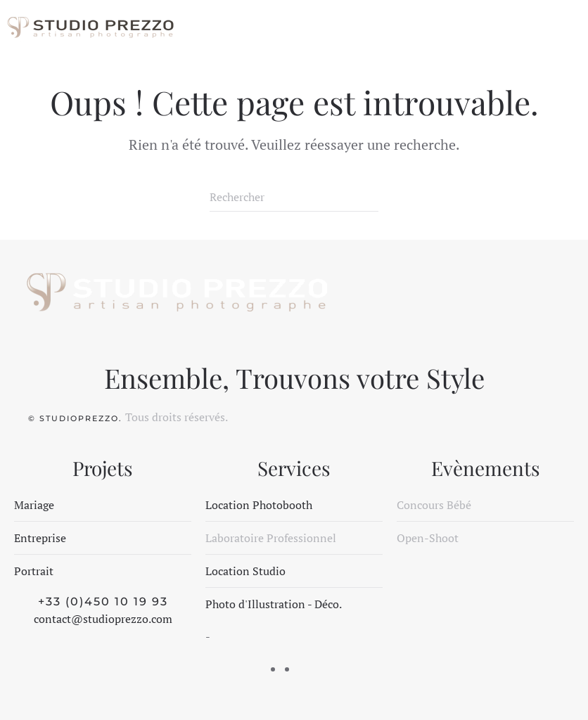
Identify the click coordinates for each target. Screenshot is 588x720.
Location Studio (245, 571)
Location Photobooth (259, 505)
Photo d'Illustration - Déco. (274, 604)
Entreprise (40, 538)
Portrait (34, 571)
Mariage (34, 505)
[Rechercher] (294, 198)
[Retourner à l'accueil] (90, 28)
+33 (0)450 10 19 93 (103, 602)
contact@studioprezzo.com (103, 619)
